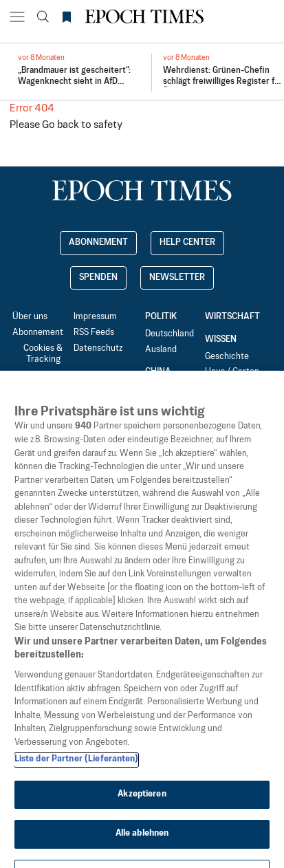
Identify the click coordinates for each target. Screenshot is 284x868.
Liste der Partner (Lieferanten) (76, 775)
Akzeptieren (142, 810)
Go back (61, 125)
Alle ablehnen (142, 849)
